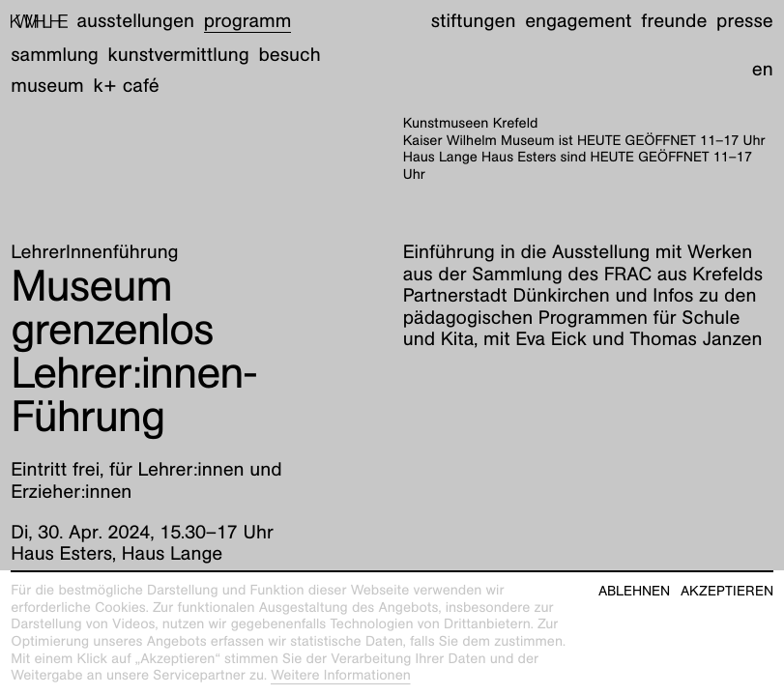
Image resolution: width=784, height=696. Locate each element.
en (763, 70)
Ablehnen (634, 591)
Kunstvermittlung (179, 55)
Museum (47, 86)
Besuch (289, 55)
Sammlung (55, 55)
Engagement (578, 21)
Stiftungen (474, 21)
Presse (745, 21)
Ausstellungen (136, 21)
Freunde (674, 21)
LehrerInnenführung (94, 252)
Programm (248, 21)
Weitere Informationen (341, 676)
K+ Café (127, 86)
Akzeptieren (727, 591)
